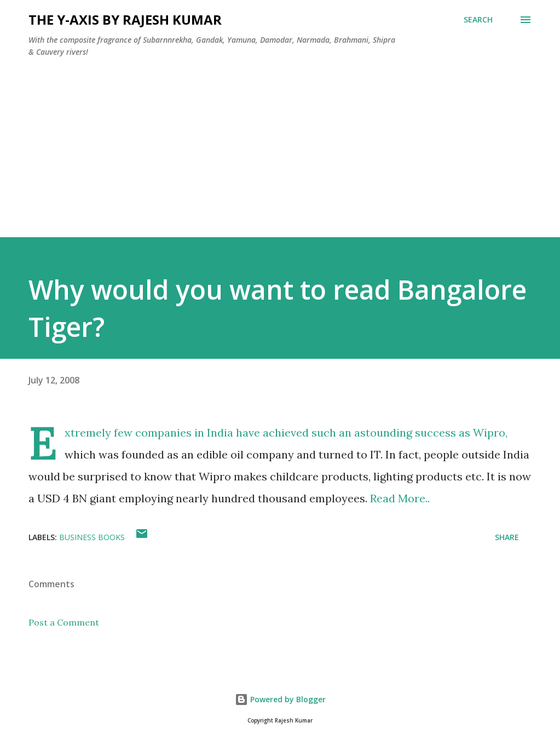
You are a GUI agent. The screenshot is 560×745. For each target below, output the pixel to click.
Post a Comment (64, 622)
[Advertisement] (280, 161)
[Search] (478, 20)
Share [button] (507, 537)
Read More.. (400, 498)
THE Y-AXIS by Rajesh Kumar (125, 19)
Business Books (92, 537)
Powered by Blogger (280, 699)
